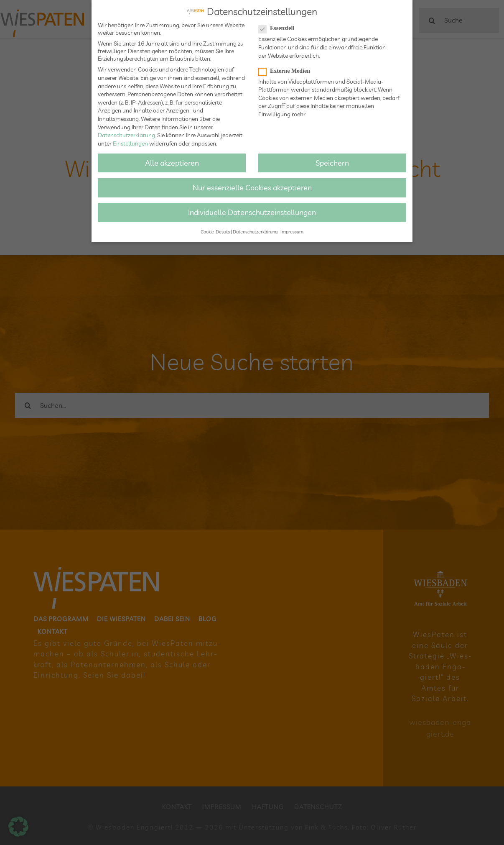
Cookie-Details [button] (215, 230)
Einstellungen (130, 142)
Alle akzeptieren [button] (172, 161)
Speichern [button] (332, 161)
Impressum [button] (292, 230)
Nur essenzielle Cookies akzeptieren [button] (252, 186)
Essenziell (280, 27)
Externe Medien (288, 69)
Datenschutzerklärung (126, 134)
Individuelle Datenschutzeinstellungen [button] (252, 211)
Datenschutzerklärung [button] (255, 230)
